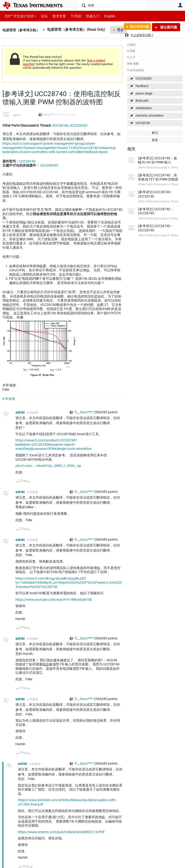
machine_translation (149, 115)
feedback (142, 86)
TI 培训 (72, 16)
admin (17, 115)
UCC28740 (143, 123)
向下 (29, 482)
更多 (155, 140)
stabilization (144, 108)
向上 (17, 482)
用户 (180, 5)
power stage (144, 93)
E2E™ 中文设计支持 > (19, 16)
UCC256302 (144, 78)
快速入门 (88, 16)
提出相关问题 (138, 27)
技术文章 (56, 16)
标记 (155, 133)
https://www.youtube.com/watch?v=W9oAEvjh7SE (54, 600)
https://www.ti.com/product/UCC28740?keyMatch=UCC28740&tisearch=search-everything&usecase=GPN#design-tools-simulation (53, 444)
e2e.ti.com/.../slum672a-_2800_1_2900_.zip (48, 466)
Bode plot (142, 101)
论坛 (42, 16)
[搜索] (112, 5)
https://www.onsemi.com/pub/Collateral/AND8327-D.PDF (61, 832)
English (104, 16)
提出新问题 (168, 27)
